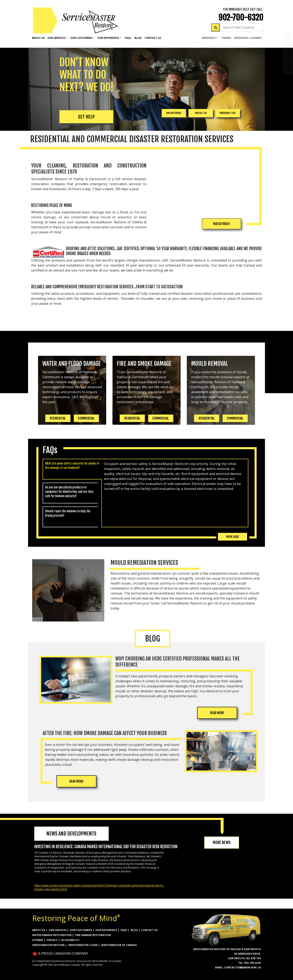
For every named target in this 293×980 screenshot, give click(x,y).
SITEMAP (38, 940)
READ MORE (217, 713)
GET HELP (86, 117)
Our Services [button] (56, 38)
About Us (38, 38)
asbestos (125, 217)
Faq (128, 38)
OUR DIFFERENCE (174, 113)
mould (105, 217)
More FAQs (233, 537)
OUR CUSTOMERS (81, 930)
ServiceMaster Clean (83, 945)
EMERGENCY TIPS (228, 113)
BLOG (134, 930)
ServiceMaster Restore (48, 945)
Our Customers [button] (81, 38)
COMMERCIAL (86, 418)
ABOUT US (39, 930)
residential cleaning (248, 38)
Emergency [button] (209, 38)
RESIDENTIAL (58, 418)
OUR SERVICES (58, 930)
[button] (222, 224)
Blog (138, 38)
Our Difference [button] (108, 38)
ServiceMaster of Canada (119, 945)
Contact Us (153, 38)
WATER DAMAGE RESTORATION (52, 935)
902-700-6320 (241, 18)
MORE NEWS (222, 843)
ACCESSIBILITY (70, 940)
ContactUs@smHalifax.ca (243, 967)
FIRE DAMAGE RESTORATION (93, 935)
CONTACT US (201, 113)
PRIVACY (52, 940)
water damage (93, 212)
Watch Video (222, 224)
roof (70, 222)
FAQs (124, 930)
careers (226, 38)
